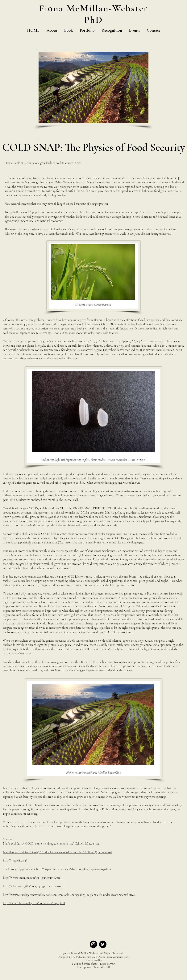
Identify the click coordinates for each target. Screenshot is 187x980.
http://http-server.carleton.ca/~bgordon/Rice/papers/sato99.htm (74, 869)
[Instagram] (93, 944)
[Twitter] (103, 944)
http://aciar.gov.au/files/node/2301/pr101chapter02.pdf (34, 886)
